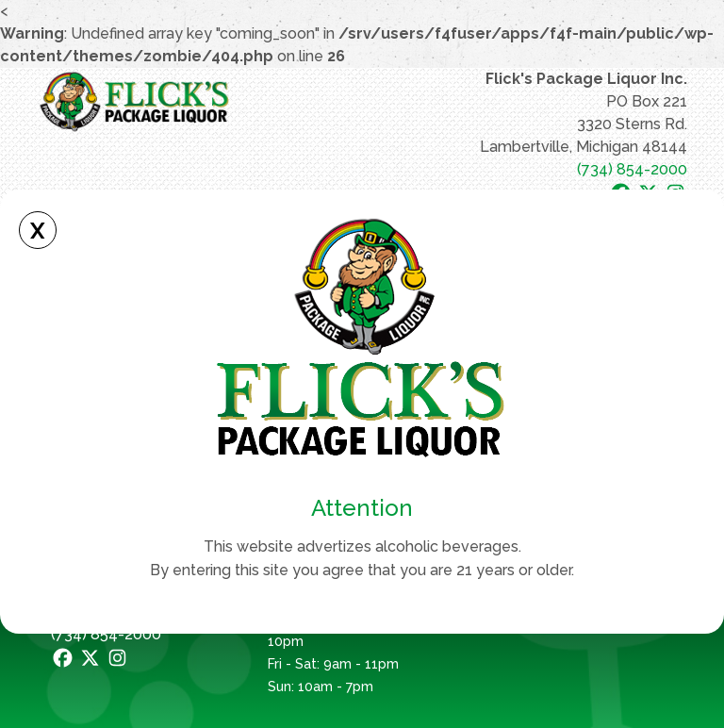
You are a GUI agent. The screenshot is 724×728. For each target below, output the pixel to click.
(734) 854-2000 (632, 169)
